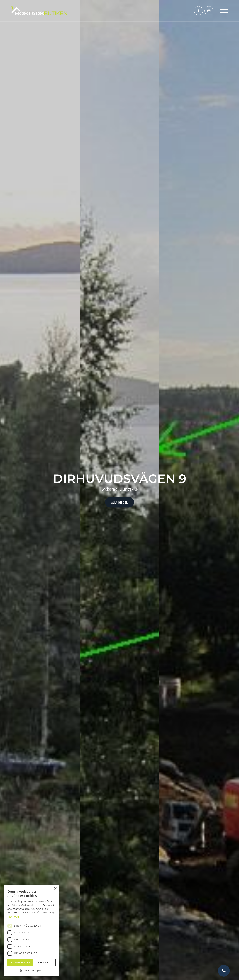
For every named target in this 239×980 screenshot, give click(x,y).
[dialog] (32, 930)
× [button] (55, 889)
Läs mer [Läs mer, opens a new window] (13, 917)
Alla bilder (119, 503)
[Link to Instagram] (209, 11)
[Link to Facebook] (199, 11)
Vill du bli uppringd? (224, 971)
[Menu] (224, 11)
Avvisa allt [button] (45, 963)
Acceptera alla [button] (20, 963)
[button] (32, 971)
